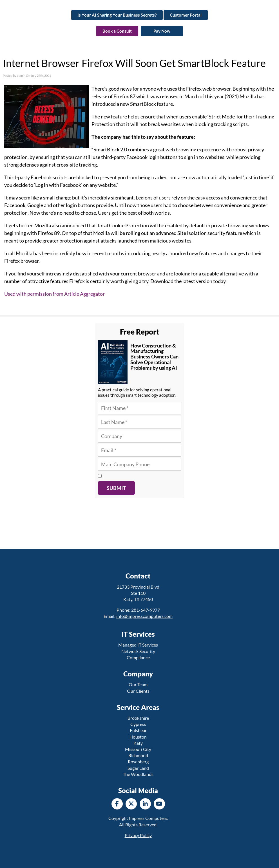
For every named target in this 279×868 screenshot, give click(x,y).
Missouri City (138, 749)
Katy (138, 743)
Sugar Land (138, 768)
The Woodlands (138, 774)
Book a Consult (117, 31)
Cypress (138, 724)
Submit (116, 488)
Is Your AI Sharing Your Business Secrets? (117, 15)
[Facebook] (117, 804)
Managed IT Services (138, 645)
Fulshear (138, 730)
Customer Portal (186, 15)
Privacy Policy (138, 835)
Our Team (138, 684)
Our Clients (138, 691)
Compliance (138, 657)
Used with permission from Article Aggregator (54, 294)
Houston (138, 737)
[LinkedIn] (145, 804)
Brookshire (138, 718)
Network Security (138, 651)
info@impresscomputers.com (144, 616)
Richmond (138, 755)
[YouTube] (159, 804)
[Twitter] (131, 804)
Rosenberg (138, 762)
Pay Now (162, 31)
